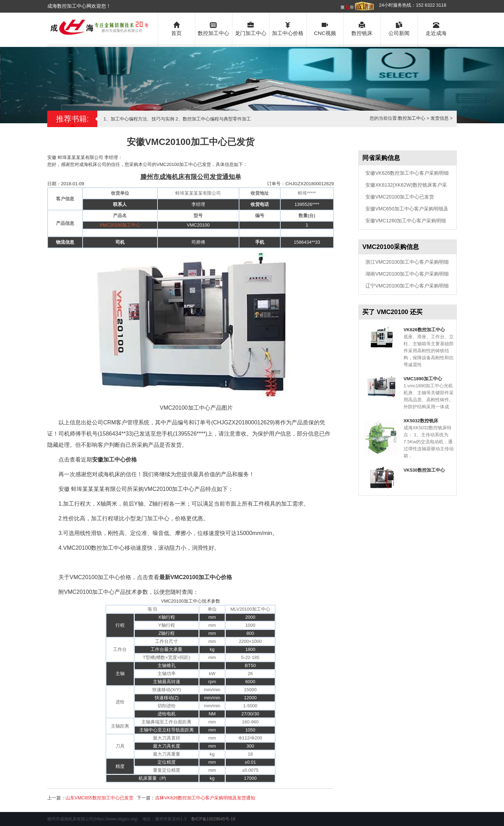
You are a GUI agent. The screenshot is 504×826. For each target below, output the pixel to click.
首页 (177, 28)
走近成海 (436, 28)
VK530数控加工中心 (424, 470)
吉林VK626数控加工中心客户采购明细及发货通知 (205, 798)
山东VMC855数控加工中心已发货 (99, 798)
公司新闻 (399, 28)
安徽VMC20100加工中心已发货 (400, 197)
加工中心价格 (288, 28)
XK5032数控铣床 (421, 421)
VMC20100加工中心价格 (201, 577)
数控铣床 (362, 28)
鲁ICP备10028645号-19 (213, 819)
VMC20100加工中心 (120, 225)
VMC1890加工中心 (423, 379)
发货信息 (440, 118)
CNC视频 (325, 28)
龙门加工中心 (251, 28)
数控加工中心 (214, 28)
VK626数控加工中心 (424, 330)
